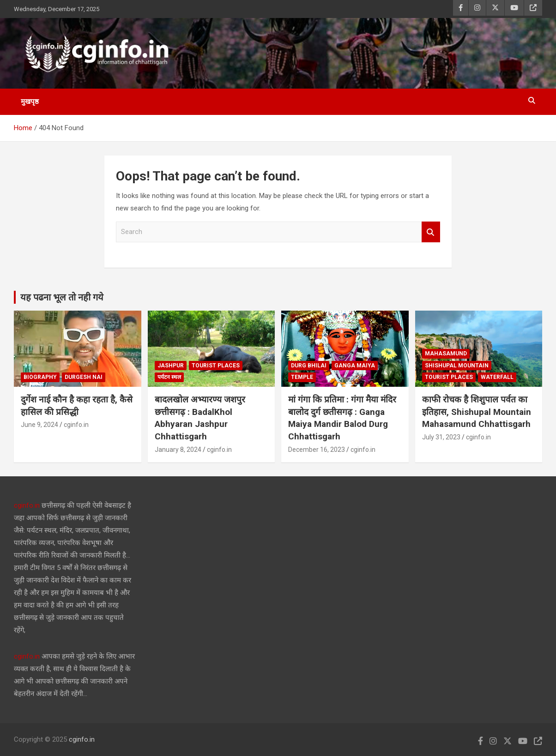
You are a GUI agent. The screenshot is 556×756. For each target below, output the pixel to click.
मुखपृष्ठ (30, 102)
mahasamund (446, 354)
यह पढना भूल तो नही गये (62, 297)
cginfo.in (76, 425)
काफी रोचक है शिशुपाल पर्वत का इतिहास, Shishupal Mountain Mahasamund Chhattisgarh (477, 412)
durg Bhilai (309, 366)
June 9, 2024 (39, 425)
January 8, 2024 (178, 450)
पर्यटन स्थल (169, 377)
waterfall (497, 377)
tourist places (216, 366)
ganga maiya (355, 366)
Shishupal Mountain (457, 366)
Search (431, 232)
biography (40, 377)
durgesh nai (84, 377)
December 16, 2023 (317, 450)
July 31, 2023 (441, 437)
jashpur (171, 366)
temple (302, 377)
